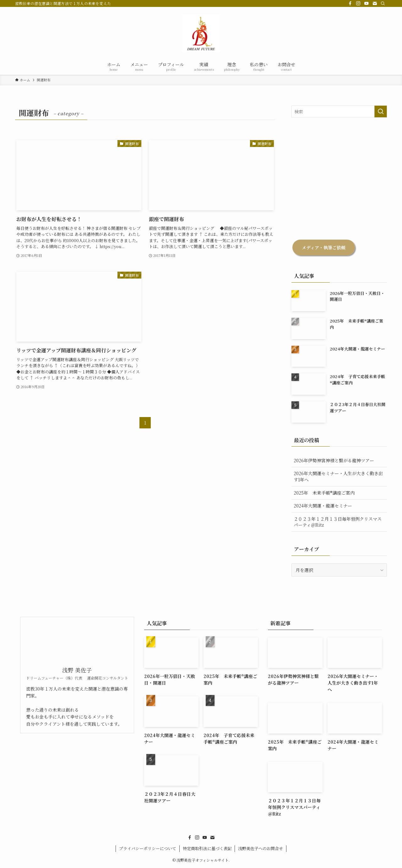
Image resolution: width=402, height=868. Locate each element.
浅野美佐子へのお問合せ (261, 848)
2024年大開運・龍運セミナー (323, 506)
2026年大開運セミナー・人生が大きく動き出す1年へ (338, 476)
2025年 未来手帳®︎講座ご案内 (326, 493)
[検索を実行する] (381, 111)
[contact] (375, 3)
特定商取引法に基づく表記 (207, 848)
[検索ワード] (339, 111)
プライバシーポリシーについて (148, 848)
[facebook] (350, 3)
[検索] (383, 3)
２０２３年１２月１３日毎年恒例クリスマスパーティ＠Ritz (338, 522)
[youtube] (367, 3)
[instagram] (358, 3)
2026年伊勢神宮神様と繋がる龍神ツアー (334, 460)
